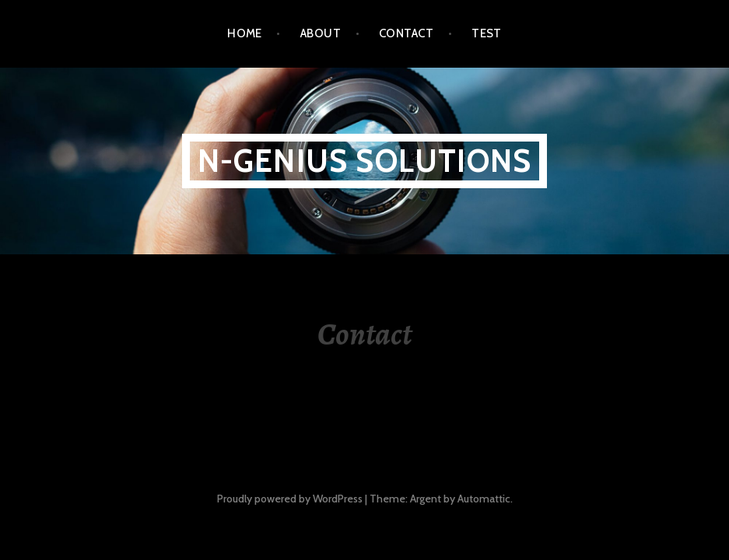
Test (487, 33)
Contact (406, 33)
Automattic (484, 499)
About (321, 33)
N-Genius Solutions (365, 161)
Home (245, 33)
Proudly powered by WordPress (290, 499)
